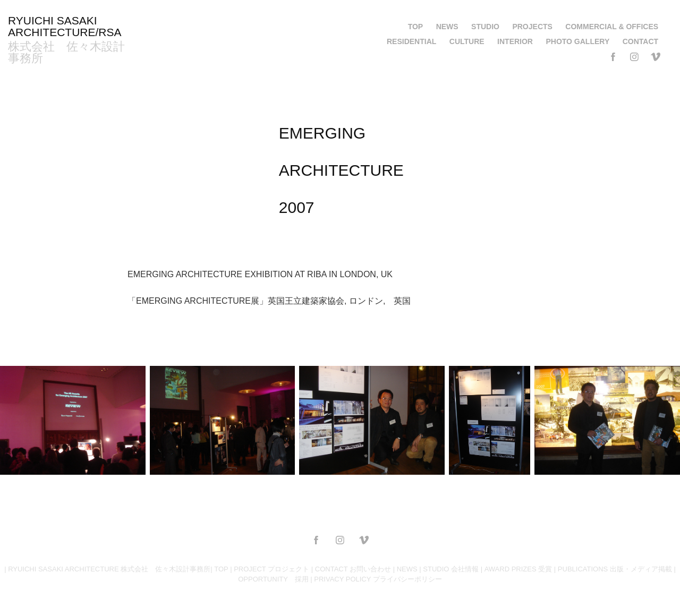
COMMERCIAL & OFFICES (612, 27)
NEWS (447, 27)
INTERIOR (515, 41)
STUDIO (485, 27)
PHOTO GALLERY (577, 41)
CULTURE (467, 41)
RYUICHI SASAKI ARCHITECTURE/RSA (65, 26)
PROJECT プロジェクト (271, 569)
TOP (416, 27)
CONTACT (640, 41)
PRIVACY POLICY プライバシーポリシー (378, 579)
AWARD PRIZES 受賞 (518, 569)
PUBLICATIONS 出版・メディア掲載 (615, 569)
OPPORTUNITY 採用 (273, 579)
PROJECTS (532, 27)
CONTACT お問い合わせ (353, 569)
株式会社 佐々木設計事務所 (66, 52)
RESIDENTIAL (411, 41)
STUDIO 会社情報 (451, 569)
